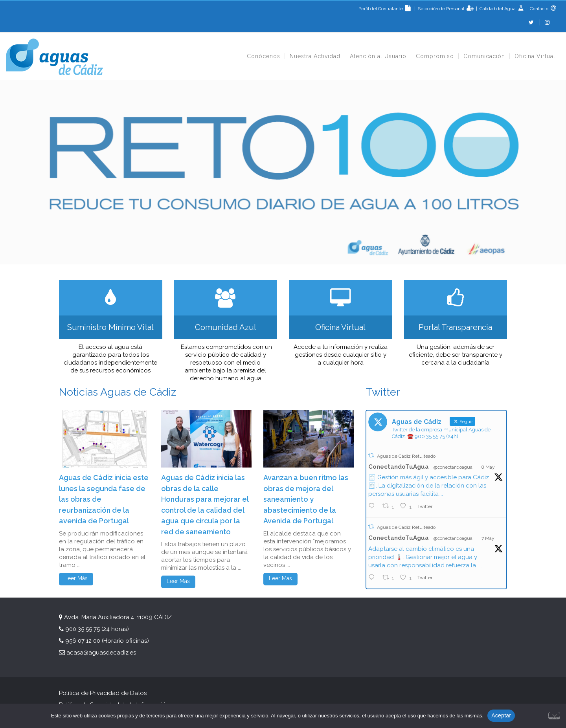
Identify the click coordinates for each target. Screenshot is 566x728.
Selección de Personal (442, 9)
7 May (488, 538)
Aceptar (501, 715)
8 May (488, 467)
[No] (554, 715)
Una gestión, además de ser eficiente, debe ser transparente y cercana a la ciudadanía (456, 355)
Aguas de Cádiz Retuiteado (406, 456)
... (441, 494)
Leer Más (76, 578)
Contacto (538, 9)
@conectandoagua (453, 467)
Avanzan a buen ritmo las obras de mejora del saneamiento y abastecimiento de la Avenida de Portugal (306, 499)
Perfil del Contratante (386, 9)
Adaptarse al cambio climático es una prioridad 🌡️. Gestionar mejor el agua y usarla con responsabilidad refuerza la (423, 557)
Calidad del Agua (498, 9)
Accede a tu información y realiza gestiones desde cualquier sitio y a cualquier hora (341, 355)
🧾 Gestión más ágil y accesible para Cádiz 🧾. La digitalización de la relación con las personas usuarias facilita (429, 486)
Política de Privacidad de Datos (103, 693)
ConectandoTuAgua (399, 467)
